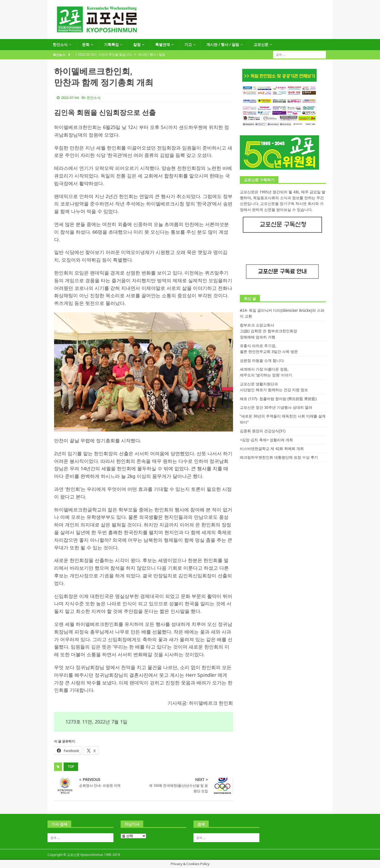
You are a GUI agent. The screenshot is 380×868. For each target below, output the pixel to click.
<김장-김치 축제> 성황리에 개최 (266, 440)
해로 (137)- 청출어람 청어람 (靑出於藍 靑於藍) (278, 399)
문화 (86, 44)
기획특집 (111, 44)
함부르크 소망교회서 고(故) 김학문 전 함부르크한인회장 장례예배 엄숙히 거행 (269, 331)
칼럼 (137, 44)
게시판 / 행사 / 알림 (223, 44)
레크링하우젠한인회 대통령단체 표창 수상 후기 (279, 457)
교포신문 (261, 44)
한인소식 (60, 44)
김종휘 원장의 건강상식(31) (263, 431)
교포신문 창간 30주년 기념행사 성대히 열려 (276, 407)
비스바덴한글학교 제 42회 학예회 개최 (272, 449)
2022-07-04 (70, 98)
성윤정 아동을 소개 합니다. (262, 360)
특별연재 (163, 44)
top (71, 767)
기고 (188, 44)
